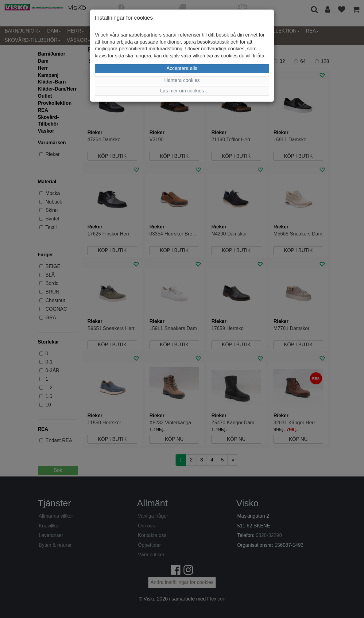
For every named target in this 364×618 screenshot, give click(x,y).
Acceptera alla (182, 68)
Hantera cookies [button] (182, 80)
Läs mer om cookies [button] (182, 91)
